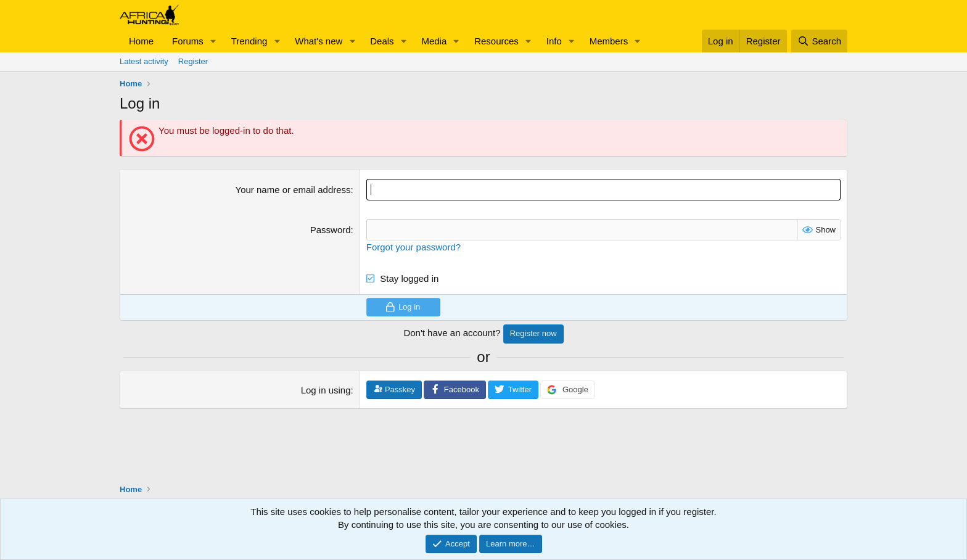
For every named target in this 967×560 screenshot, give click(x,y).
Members (609, 41)
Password (331, 230)
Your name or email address (293, 190)
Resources (496, 41)
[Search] (819, 41)
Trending (249, 41)
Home (141, 41)
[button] (213, 41)
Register (193, 61)
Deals (382, 41)
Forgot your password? (414, 247)
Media (434, 41)
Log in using (326, 390)
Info (554, 41)
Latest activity (144, 61)
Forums (188, 41)
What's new (319, 41)
